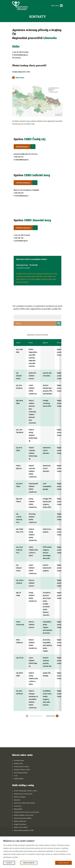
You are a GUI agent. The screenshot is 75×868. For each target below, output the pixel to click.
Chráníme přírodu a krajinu (22, 767)
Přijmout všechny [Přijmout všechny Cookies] (63, 863)
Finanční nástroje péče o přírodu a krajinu (26, 791)
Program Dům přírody (20, 824)
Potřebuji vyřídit (18, 763)
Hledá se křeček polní (20, 821)
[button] (57, 6)
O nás (16, 776)
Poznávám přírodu (19, 760)
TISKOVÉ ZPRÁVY (19, 779)
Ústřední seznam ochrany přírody (23, 794)
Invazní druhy (18, 806)
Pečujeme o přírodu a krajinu (22, 770)
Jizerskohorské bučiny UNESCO (23, 818)
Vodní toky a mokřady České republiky (25, 803)
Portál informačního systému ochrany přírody (26, 812)
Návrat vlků (17, 800)
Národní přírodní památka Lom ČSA (24, 830)
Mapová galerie (18, 809)
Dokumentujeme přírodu (21, 773)
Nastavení (9, 863)
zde (19, 124)
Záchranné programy (20, 797)
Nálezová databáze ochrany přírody (24, 815)
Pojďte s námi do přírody (21, 827)
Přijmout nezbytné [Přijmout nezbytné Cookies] (29, 863)
